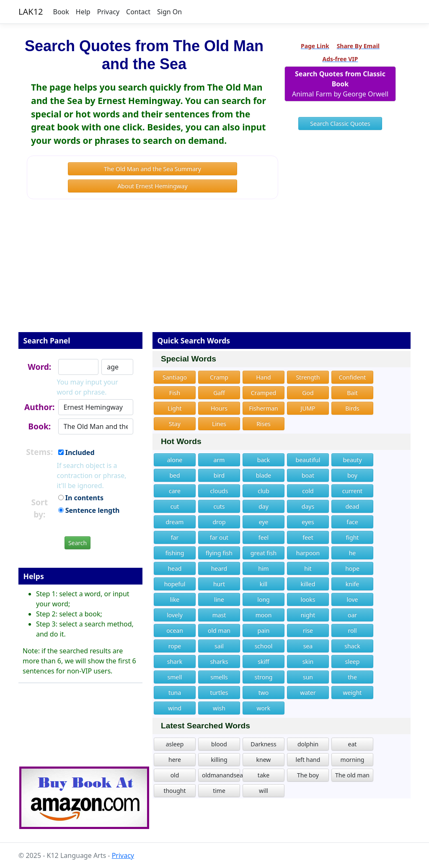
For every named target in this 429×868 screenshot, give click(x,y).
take (264, 775)
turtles (219, 693)
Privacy (108, 12)
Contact (138, 12)
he (353, 553)
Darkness (263, 744)
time (219, 791)
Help (83, 12)
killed (308, 584)
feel (264, 537)
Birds (352, 408)
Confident (353, 377)
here (175, 760)
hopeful (175, 584)
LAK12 (31, 12)
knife (352, 584)
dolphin (308, 744)
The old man (352, 775)
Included (76, 452)
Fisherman (264, 408)
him (263, 568)
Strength (308, 377)
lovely (175, 615)
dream (175, 522)
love (353, 599)
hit (308, 568)
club (264, 491)
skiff (263, 661)
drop (219, 522)
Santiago (175, 377)
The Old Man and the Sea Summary (152, 169)
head (174, 568)
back (264, 460)
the (352, 677)
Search (78, 543)
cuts (219, 506)
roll (352, 630)
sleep (353, 661)
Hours (219, 408)
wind (175, 708)
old (175, 775)
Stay (175, 424)
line (219, 599)
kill (264, 584)
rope (175, 646)
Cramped (264, 393)
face (352, 522)
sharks (219, 661)
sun (308, 677)
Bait (352, 393)
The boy (308, 775)
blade (264, 475)
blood (219, 744)
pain (264, 630)
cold (308, 491)
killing (219, 760)
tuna (175, 693)
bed (174, 475)
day (264, 506)
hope (352, 568)
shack (352, 646)
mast (219, 615)
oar (352, 615)
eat (353, 744)
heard (219, 568)
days (308, 506)
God (308, 393)
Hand (264, 377)
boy (352, 475)
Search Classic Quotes (340, 123)
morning (353, 760)
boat (308, 475)
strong (263, 677)
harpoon (308, 553)
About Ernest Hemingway (152, 186)
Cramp (219, 377)
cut (175, 506)
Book (61, 12)
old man (219, 630)
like (175, 599)
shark (175, 661)
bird (219, 475)
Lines (219, 424)
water (308, 693)
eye (264, 522)
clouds (219, 491)
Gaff (219, 393)
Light (174, 408)
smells (219, 677)
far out (219, 537)
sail (219, 646)
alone (175, 460)
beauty (352, 460)
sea (308, 646)
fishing (175, 553)
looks (308, 599)
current (352, 491)
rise (308, 630)
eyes (308, 522)
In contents (81, 498)
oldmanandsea (221, 775)
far (175, 537)
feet (308, 537)
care (175, 491)
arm (219, 460)
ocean (175, 630)
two (264, 693)
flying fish (219, 553)
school (264, 646)
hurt (219, 584)
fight (353, 537)
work (264, 708)
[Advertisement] (214, 271)
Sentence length (89, 510)
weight (353, 693)
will (264, 791)
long (263, 599)
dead (352, 506)
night (308, 615)
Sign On (169, 12)
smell (175, 677)
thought (174, 791)
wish (219, 708)
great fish (264, 553)
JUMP (308, 408)
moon (264, 615)
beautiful (308, 460)
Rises (264, 424)
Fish (175, 393)
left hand (308, 760)
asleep (175, 744)
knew (264, 760)
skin (308, 661)
